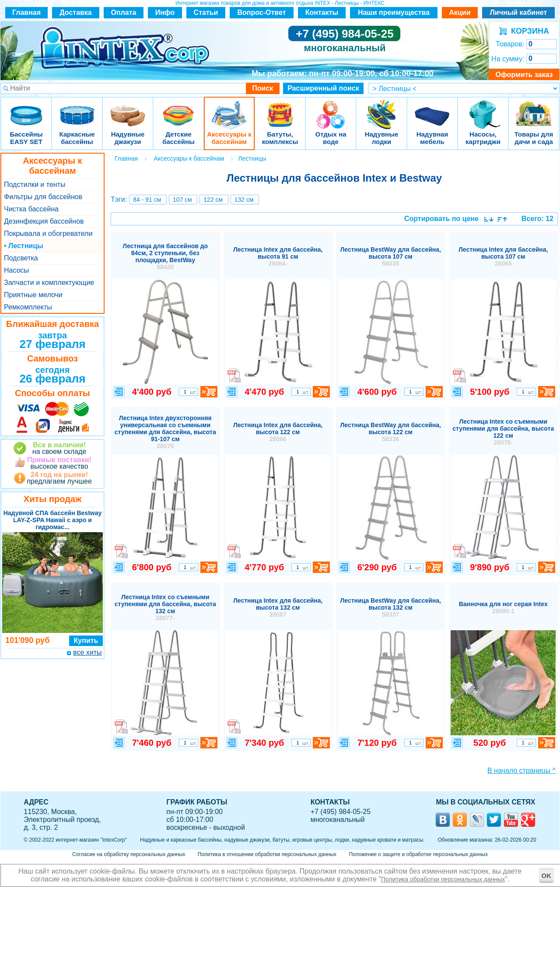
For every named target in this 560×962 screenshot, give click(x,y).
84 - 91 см (147, 200)
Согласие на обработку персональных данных (129, 854)
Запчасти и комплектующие (49, 283)
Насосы (16, 270)
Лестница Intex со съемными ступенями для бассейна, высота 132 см (165, 607)
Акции (460, 12)
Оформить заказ (524, 75)
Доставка (76, 12)
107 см (182, 200)
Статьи (206, 12)
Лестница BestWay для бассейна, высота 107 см (391, 256)
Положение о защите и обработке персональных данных (418, 854)
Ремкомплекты (28, 307)
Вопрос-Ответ (262, 12)
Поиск (262, 88)
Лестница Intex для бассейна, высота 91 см (278, 256)
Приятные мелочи (33, 295)
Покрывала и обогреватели (48, 233)
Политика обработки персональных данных (443, 879)
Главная (26, 12)
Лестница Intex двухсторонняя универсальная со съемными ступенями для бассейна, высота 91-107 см (165, 432)
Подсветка (21, 258)
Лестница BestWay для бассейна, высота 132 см (391, 607)
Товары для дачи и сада (534, 109)
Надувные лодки (381, 109)
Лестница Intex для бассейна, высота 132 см (278, 607)
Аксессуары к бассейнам (229, 109)
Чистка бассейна (31, 209)
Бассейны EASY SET (26, 109)
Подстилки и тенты (35, 184)
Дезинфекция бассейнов (44, 221)
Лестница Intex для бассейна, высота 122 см (278, 432)
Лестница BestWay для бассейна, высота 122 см (391, 432)
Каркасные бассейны (77, 109)
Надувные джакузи (128, 109)
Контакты (322, 12)
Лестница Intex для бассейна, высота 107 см (503, 256)
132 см (244, 200)
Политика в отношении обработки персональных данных (267, 854)
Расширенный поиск (323, 88)
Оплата (124, 12)
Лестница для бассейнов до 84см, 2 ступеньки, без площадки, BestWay (165, 256)
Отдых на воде (331, 109)
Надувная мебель (432, 109)
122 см (213, 200)
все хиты (87, 652)
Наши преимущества (394, 12)
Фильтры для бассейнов (43, 197)
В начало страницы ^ (521, 771)
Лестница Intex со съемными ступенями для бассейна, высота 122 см (503, 432)
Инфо (165, 12)
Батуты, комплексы (280, 109)
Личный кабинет (519, 12)
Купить (86, 641)
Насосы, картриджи (483, 109)
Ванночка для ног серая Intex (503, 607)
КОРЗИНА (528, 31)
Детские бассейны (178, 109)
